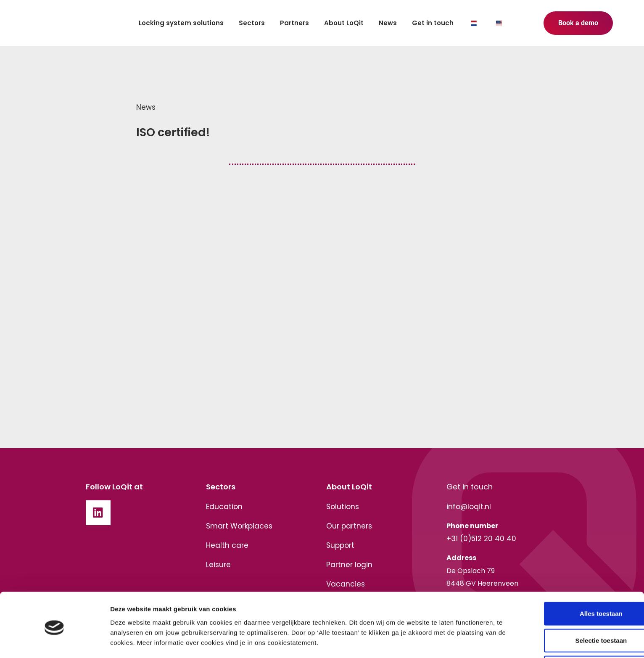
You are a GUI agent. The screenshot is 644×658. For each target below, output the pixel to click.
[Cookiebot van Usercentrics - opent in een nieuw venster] (54, 642)
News (388, 23)
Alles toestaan (552, 572)
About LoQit (344, 23)
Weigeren (552, 626)
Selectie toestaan (553, 599)
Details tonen (130, 641)
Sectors (252, 23)
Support (340, 545)
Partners (294, 23)
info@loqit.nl (469, 507)
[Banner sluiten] (631, 564)
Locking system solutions (181, 23)
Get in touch (433, 23)
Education (224, 507)
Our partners (349, 526)
